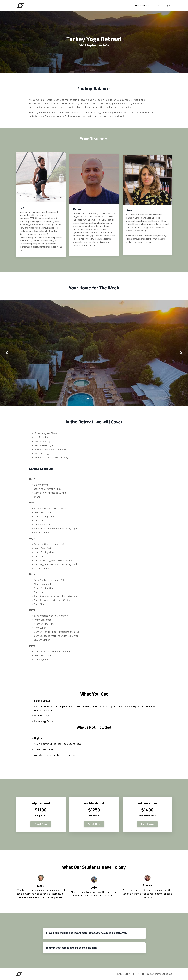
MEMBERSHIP (142, 6)
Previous (7, 353)
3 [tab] (96, 398)
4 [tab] (100, 398)
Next (181, 353)
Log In (168, 6)
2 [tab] (92, 398)
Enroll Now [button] (41, 824)
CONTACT (157, 6)
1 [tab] (88, 398)
